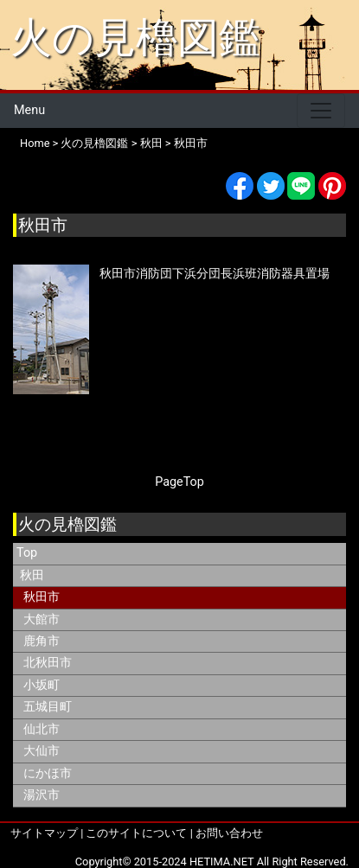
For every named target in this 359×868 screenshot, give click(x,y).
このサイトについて (136, 833)
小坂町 (42, 685)
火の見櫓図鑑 (135, 38)
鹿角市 (42, 641)
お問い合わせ (229, 833)
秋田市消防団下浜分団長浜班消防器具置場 (215, 274)
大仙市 (42, 751)
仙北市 (42, 729)
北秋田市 (48, 663)
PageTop (179, 482)
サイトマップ (44, 833)
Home (35, 143)
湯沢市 (42, 795)
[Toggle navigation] (321, 111)
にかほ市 (48, 773)
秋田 (151, 143)
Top (27, 553)
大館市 (42, 619)
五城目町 (48, 707)
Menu (29, 110)
